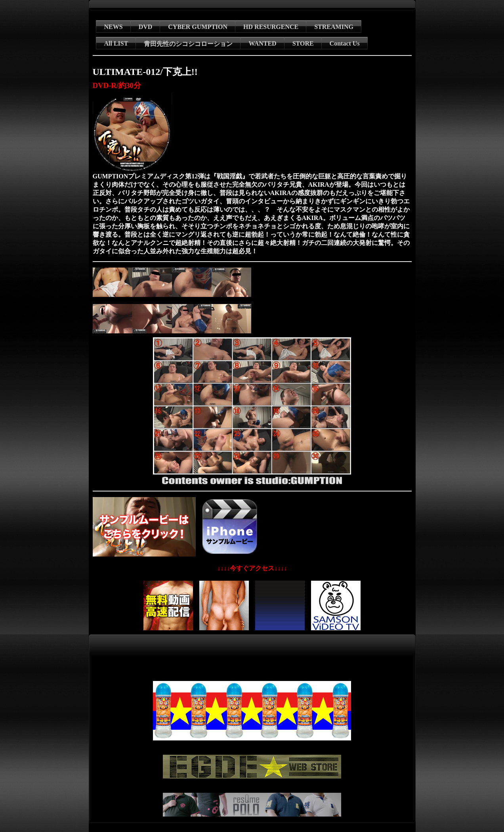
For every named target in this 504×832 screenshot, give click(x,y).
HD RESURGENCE (271, 27)
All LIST (116, 43)
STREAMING (334, 27)
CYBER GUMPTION (198, 27)
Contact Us (345, 43)
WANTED (262, 43)
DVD (146, 27)
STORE (303, 43)
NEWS (114, 27)
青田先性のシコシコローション (188, 44)
